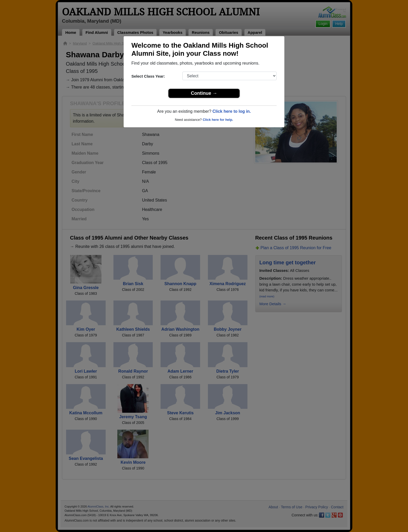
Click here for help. (218, 120)
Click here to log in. (232, 111)
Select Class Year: (148, 76)
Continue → (204, 93)
